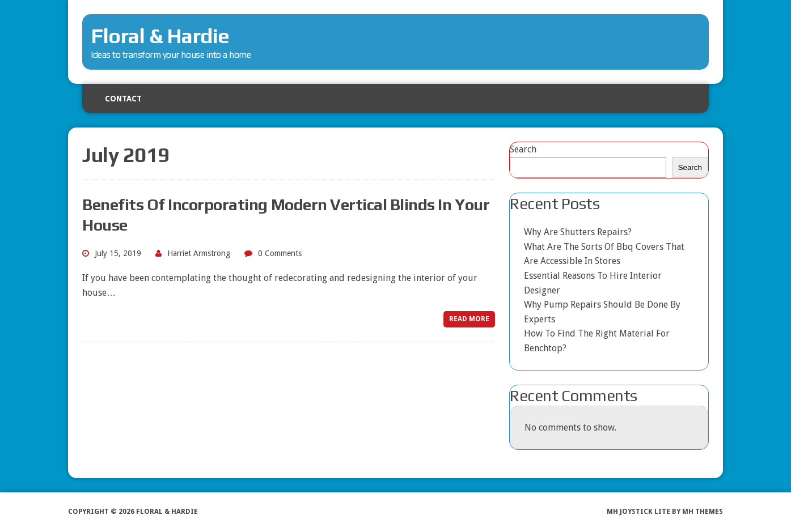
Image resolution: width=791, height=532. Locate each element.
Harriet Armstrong (199, 253)
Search (523, 149)
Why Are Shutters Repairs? (578, 232)
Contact (123, 99)
